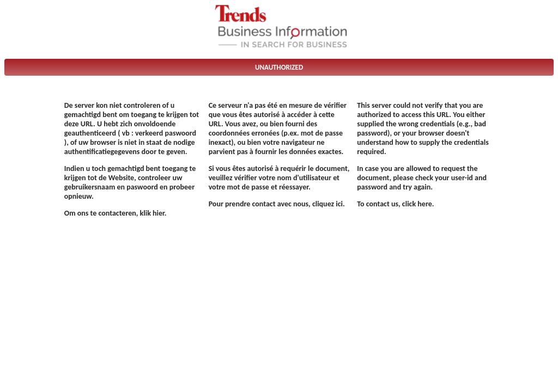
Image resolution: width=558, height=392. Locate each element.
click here (417, 204)
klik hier (152, 213)
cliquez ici (327, 204)
